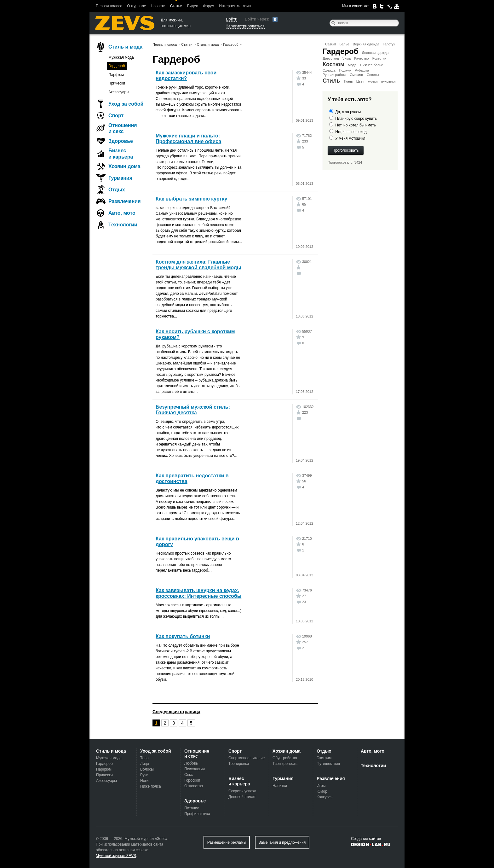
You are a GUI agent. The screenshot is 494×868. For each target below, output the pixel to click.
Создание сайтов (366, 839)
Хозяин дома (124, 166)
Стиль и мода (125, 47)
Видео (193, 6)
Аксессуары (119, 92)
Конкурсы (325, 797)
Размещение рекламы (227, 842)
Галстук (389, 44)
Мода (352, 65)
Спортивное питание (247, 758)
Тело (144, 758)
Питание (192, 808)
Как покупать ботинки (183, 636)
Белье (344, 44)
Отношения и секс (123, 128)
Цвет (360, 81)
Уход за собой (126, 104)
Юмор (322, 791)
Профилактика (197, 814)
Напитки (280, 786)
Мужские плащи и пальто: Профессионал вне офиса (188, 139)
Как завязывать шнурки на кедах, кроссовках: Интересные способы (198, 593)
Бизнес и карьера (121, 154)
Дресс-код (331, 58)
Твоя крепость (285, 764)
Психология (195, 769)
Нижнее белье (372, 65)
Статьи (176, 6)
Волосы (147, 769)
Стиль (331, 81)
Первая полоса (109, 6)
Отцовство (194, 786)
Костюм (333, 64)
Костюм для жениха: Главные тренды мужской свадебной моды (198, 265)
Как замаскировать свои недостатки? (186, 76)
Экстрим (324, 758)
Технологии (123, 225)
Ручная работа (334, 75)
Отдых (117, 190)
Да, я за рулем (348, 112)
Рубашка (362, 70)
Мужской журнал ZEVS (116, 856)
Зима (347, 58)
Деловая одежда (375, 53)
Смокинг (356, 75)
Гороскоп (192, 780)
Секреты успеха (242, 791)
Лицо (145, 764)
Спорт (116, 116)
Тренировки (239, 764)
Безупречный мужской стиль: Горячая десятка (193, 410)
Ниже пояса (151, 786)
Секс (189, 775)
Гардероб (340, 51)
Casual (330, 44)
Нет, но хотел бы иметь (355, 125)
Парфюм (116, 75)
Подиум (345, 70)
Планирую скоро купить (356, 119)
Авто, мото (122, 213)
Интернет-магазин (235, 6)
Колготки (379, 58)
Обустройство (285, 758)
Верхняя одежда (366, 44)
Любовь (191, 763)
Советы (373, 75)
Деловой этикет (242, 797)
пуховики (388, 81)
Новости (158, 6)
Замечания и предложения (282, 842)
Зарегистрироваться (245, 26)
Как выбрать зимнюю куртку (191, 199)
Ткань (348, 81)
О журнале (136, 6)
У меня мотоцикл (350, 138)
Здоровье (121, 141)
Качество (362, 58)
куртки (372, 81)
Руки (144, 775)
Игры (321, 786)
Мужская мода (121, 57)
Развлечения (125, 201)
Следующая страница (176, 712)
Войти (232, 19)
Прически (117, 83)
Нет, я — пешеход (351, 132)
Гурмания (120, 178)
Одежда (329, 70)
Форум (209, 6)
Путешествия (328, 764)
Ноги (144, 781)
